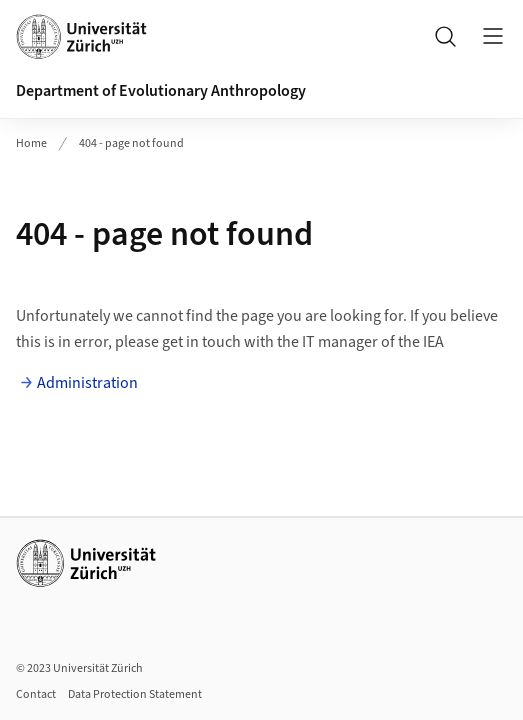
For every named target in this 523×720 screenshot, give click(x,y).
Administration (87, 383)
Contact (36, 694)
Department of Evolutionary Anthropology (161, 91)
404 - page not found (131, 143)
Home (31, 143)
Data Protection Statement (135, 694)
